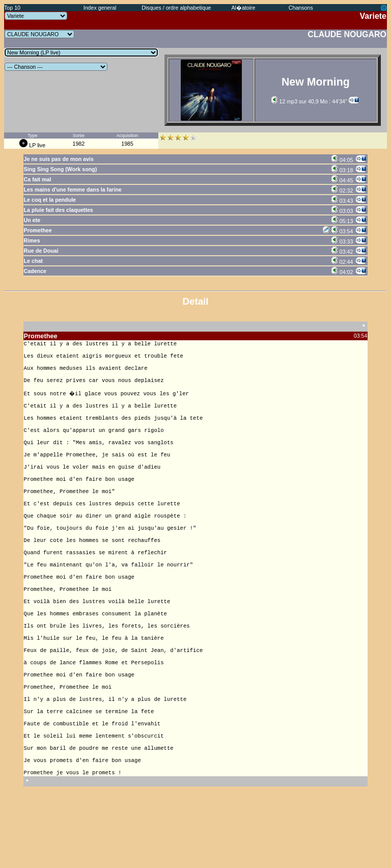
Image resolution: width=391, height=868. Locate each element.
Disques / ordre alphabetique (176, 8)
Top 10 (12, 8)
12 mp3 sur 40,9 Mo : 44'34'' (309, 101)
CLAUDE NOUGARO (347, 34)
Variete (373, 16)
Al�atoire (243, 8)
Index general (100, 8)
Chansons (301, 8)
